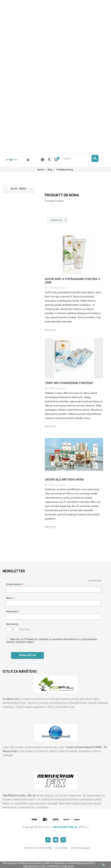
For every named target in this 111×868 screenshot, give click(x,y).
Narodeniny (12, 624)
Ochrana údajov (80, 848)
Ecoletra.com (11, 699)
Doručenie (61, 848)
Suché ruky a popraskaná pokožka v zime (72, 281)
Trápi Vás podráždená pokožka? (69, 383)
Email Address (15, 584)
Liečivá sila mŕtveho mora (64, 480)
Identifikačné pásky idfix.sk (19, 795)
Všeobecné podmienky (38, 848)
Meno (10, 598)
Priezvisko (13, 612)
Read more (50, 330)
